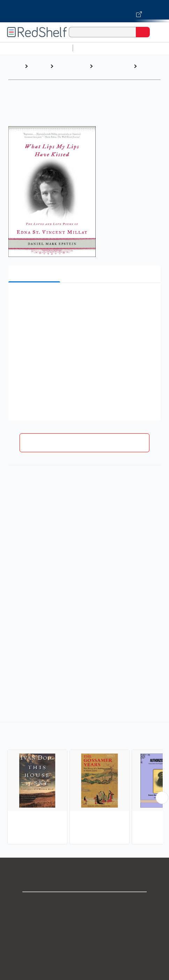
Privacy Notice (85, 934)
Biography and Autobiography (112, 70)
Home (16, 66)
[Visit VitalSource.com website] (84, 11)
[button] (84, 299)
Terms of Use (85, 949)
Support (84, 918)
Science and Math (137, 48)
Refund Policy (84, 964)
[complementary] (84, 784)
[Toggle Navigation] (157, 32)
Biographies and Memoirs (71, 70)
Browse (39, 66)
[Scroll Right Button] (162, 798)
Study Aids (94, 48)
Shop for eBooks (84, 903)
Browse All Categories (36, 48)
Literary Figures (149, 70)
